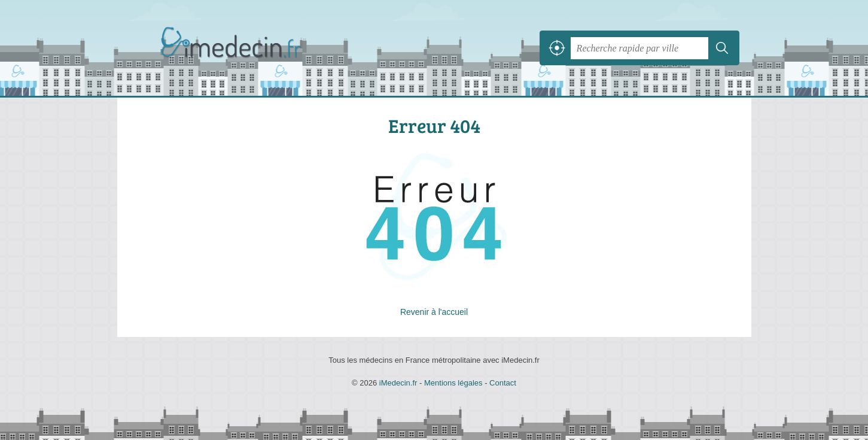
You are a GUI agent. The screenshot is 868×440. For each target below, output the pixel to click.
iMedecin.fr (261, 48)
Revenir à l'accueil (434, 312)
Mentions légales (453, 383)
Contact (503, 383)
